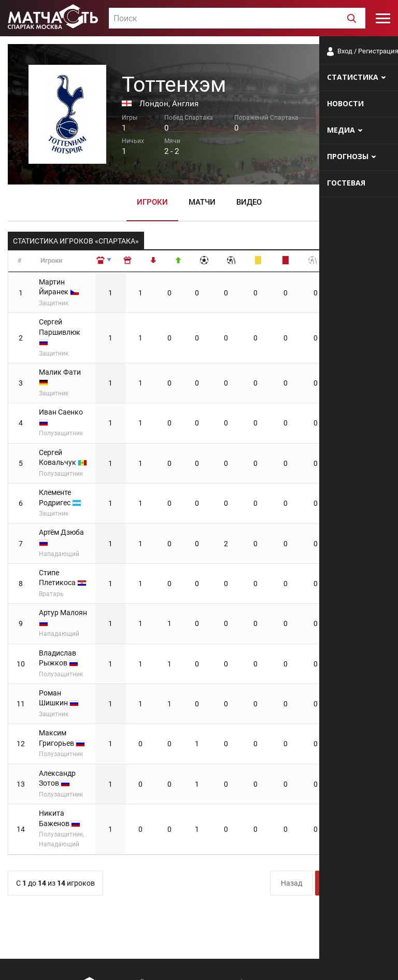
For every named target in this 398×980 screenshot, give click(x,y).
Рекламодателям (363, 962)
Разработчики (306, 962)
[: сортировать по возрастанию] (139, 261)
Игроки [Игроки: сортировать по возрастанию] (51, 260)
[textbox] (237, 19)
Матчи (202, 202)
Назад (292, 766)
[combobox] (237, 18)
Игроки (152, 202)
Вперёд (366, 766)
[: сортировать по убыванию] (166, 261)
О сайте (264, 962)
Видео (249, 202)
